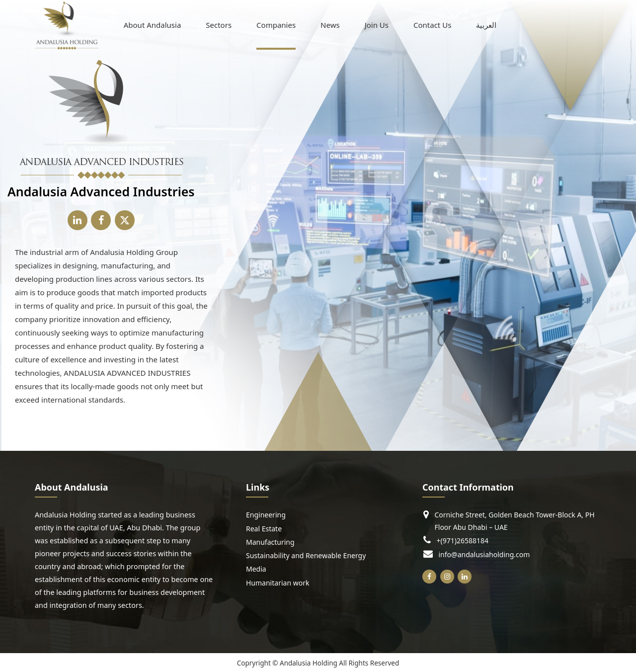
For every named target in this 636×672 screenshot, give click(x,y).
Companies (276, 25)
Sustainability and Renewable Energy (306, 555)
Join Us (377, 25)
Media (256, 569)
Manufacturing (270, 542)
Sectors (219, 25)
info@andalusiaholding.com (484, 554)
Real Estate (264, 529)
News (330, 25)
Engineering (266, 515)
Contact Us (432, 25)
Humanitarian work (278, 583)
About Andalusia (153, 25)
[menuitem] (486, 25)
